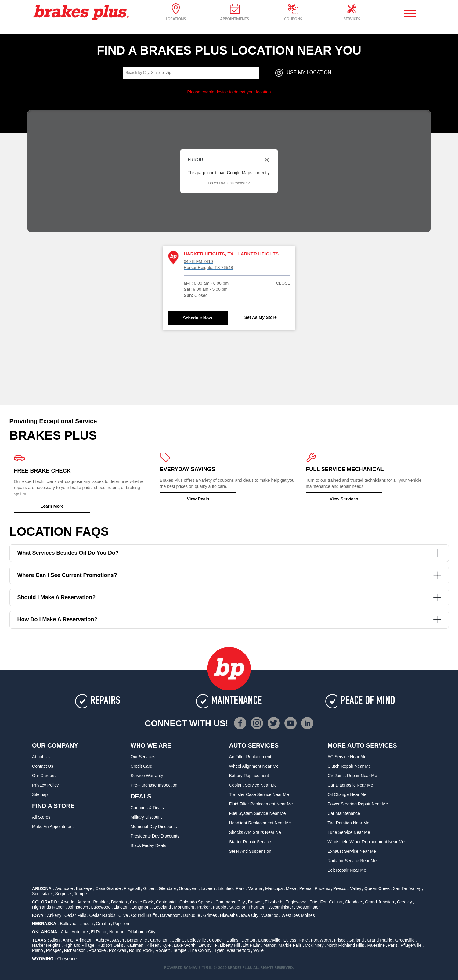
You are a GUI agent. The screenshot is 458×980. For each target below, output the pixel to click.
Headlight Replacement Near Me (260, 823)
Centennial (166, 902)
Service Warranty (147, 776)
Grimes (210, 915)
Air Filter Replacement (250, 757)
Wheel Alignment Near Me (254, 766)
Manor (269, 945)
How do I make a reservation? (229, 620)
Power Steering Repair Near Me (358, 804)
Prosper (54, 950)
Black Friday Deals (148, 845)
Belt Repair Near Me (347, 870)
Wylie (258, 950)
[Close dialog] (267, 160)
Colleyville (196, 940)
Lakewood (101, 907)
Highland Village (79, 945)
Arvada (67, 902)
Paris (393, 945)
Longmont (141, 907)
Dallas (232, 940)
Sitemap (40, 794)
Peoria (305, 888)
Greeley (404, 902)
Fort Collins (331, 902)
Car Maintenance (344, 813)
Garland (356, 940)
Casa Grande (108, 888)
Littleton (121, 907)
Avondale (64, 888)
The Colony (200, 950)
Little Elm (252, 945)
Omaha (103, 924)
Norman (117, 932)
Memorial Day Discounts (154, 827)
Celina (178, 940)
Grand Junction (379, 902)
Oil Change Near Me (347, 794)
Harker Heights (46, 945)
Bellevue (68, 924)
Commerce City (230, 902)
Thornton (257, 907)
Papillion (121, 924)
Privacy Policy (45, 785)
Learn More (52, 506)
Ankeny (54, 915)
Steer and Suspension (250, 851)
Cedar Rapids (103, 915)
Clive (123, 915)
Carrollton (159, 940)
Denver (255, 902)
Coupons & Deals (147, 808)
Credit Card (142, 766)
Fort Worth (321, 940)
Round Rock (141, 950)
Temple (180, 950)
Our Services (143, 757)
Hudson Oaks (110, 945)
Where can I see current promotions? (229, 575)
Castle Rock (141, 902)
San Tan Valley (407, 888)
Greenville (405, 940)
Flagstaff (132, 888)
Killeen (153, 945)
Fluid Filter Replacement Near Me (261, 804)
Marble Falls (290, 945)
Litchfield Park (231, 888)
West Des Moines (298, 915)
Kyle (166, 945)
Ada (65, 932)
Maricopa (274, 888)
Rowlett (163, 950)
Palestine (376, 945)
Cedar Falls (75, 915)
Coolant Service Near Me (253, 785)
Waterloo (270, 915)
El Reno (99, 932)
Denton (248, 940)
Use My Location (303, 73)
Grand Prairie (379, 940)
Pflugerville (411, 945)
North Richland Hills (346, 945)
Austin (118, 940)
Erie (314, 902)
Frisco (340, 940)
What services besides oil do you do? (229, 553)
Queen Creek (377, 888)
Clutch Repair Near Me (349, 766)
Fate (304, 940)
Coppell (216, 940)
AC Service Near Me (347, 757)
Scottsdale (42, 894)
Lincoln (86, 924)
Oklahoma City (141, 932)
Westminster (308, 907)
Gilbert (149, 888)
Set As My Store (261, 317)
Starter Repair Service (250, 842)
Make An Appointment (53, 827)
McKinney (314, 945)
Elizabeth (274, 902)
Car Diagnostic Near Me (350, 785)
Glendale (167, 888)
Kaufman (135, 945)
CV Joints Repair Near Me (352, 776)
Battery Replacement (249, 776)
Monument (184, 907)
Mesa (291, 888)
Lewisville (208, 945)
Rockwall (117, 950)
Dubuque (191, 915)
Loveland (162, 907)
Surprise (63, 894)
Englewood (296, 902)
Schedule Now (198, 318)
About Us (41, 757)
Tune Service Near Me (349, 832)
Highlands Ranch (48, 907)
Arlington (84, 940)
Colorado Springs (196, 902)
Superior (237, 907)
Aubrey (102, 940)
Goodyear (188, 888)
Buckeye (84, 888)
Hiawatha (229, 915)
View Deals (198, 499)
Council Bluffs (144, 915)
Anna (68, 940)
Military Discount (146, 817)
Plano (38, 950)
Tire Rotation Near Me (348, 823)
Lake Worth (184, 945)
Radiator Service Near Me (352, 861)
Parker (203, 907)
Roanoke (97, 950)
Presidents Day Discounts (155, 836)
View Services (344, 499)
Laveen (208, 888)
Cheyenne (67, 959)
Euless (290, 940)
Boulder (100, 902)
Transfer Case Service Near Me (259, 794)
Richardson (75, 950)
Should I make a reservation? (229, 598)
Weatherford (238, 950)
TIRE (207, 967)
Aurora (84, 902)
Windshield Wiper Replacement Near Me (366, 842)
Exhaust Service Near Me (352, 851)
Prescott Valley (347, 888)
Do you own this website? (229, 183)
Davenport (170, 915)
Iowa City (250, 915)
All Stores (41, 817)
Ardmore (80, 932)
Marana (255, 888)
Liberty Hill (230, 945)
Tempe (80, 894)
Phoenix (322, 888)
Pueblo (220, 907)
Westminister (281, 907)
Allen (55, 940)
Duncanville (269, 940)
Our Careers (44, 776)
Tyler (219, 950)
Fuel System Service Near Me (257, 813)
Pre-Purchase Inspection (154, 785)
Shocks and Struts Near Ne (255, 832)
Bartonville (137, 940)
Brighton (119, 902)
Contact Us (43, 766)
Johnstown (78, 907)
